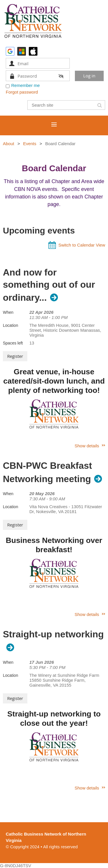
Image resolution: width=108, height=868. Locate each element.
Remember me (25, 85)
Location (11, 325)
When (8, 312)
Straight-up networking (53, 634)
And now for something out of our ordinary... (49, 285)
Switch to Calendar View (82, 245)
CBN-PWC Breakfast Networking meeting (47, 472)
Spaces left (13, 343)
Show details (87, 446)
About (8, 144)
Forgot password (22, 92)
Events (30, 144)
